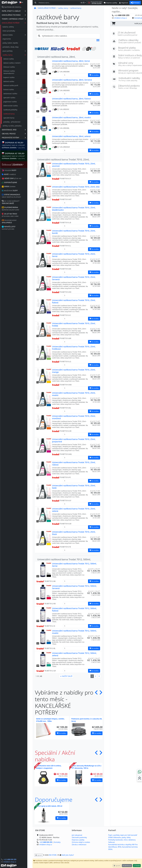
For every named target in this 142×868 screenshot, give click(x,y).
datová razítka (14, 59)
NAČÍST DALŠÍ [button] (66, 676)
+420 (15, 859)
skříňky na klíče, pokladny (17, 126)
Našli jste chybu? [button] (68, 855)
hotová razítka (14, 90)
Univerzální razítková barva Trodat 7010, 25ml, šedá (74, 487)
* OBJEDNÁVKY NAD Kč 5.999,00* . (19, 156)
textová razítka (14, 81)
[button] (98, 40)
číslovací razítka (14, 67)
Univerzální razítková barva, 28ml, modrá (71, 117)
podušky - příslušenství (17, 122)
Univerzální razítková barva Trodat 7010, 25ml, (63, 159)
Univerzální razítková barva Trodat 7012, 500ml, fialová (74, 610)
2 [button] (96, 676)
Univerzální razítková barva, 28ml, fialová (71, 99)
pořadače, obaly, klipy (16, 47)
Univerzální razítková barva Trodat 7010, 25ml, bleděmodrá (74, 209)
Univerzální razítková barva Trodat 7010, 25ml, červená (74, 278)
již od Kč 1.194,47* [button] (94, 569)
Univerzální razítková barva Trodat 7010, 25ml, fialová (74, 301)
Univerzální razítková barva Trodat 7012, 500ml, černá (74, 565)
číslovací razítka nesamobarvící (14, 72)
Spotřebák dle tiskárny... (17, 7)
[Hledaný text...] (59, 3)
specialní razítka (14, 98)
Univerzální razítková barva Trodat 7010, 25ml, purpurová (74, 440)
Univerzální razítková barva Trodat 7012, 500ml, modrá (74, 632)
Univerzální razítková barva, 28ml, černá (71, 61)
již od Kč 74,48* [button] (95, 169)
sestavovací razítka (15, 94)
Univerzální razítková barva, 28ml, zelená (71, 136)
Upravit (117, 866)
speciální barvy (14, 118)
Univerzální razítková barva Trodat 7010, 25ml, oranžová (74, 417)
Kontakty (57, 842)
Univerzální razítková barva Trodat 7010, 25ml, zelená (74, 510)
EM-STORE (53, 855)
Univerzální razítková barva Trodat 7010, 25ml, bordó (74, 232)
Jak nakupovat (77, 835)
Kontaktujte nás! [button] (134, 18)
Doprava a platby (78, 840)
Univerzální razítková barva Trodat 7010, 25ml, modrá (74, 394)
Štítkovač (18, 165)
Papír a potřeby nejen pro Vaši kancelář (123, 835)
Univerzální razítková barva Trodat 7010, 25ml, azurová (74, 165)
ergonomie (12, 39)
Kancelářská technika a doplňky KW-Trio (123, 845)
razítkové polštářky (16, 110)
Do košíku (61, 733)
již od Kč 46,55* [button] (95, 259)
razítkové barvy (14, 114)
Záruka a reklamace (79, 845)
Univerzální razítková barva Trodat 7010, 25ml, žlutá (74, 533)
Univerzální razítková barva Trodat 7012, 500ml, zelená (74, 654)
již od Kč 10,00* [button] (95, 64)
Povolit (137, 866)
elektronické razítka (16, 106)
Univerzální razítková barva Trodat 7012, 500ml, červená (74, 587)
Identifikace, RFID (115, 847)
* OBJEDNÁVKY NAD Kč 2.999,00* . (19, 145)
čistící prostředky (14, 31)
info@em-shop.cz (15, 862)
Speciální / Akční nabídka (55, 756)
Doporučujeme (54, 799)
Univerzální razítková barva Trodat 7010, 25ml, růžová (74, 464)
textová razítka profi (16, 85)
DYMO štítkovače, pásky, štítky (119, 837)
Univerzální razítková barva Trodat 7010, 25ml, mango (74, 371)
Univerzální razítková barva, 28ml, (56, 57)
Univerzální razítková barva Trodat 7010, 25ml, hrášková (74, 348)
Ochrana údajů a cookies (81, 842)
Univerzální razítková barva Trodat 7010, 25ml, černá (74, 255)
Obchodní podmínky (79, 837)
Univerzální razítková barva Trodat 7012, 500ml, (64, 559)
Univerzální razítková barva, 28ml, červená (72, 80)
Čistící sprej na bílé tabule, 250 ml (49, 806)
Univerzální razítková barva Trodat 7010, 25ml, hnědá (74, 325)
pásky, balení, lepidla (15, 43)
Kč (83, 3)
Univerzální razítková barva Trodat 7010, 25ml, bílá (76, 187)
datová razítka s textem (17, 63)
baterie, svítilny (13, 27)
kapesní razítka (14, 77)
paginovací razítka (15, 102)
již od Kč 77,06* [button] (95, 190)
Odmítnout (127, 866)
